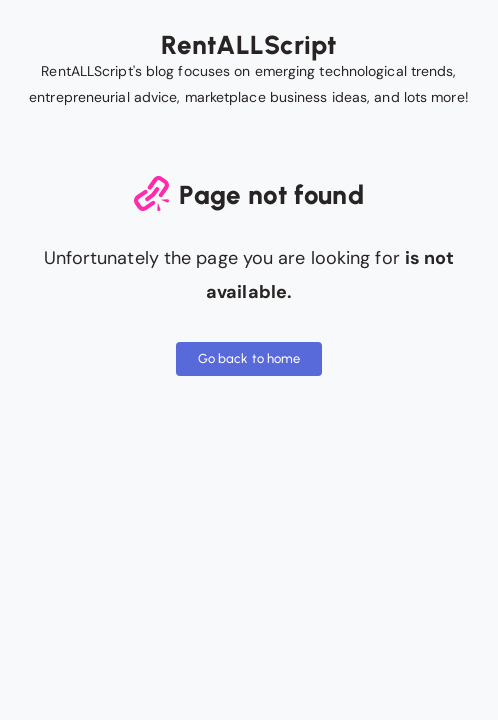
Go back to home (249, 358)
